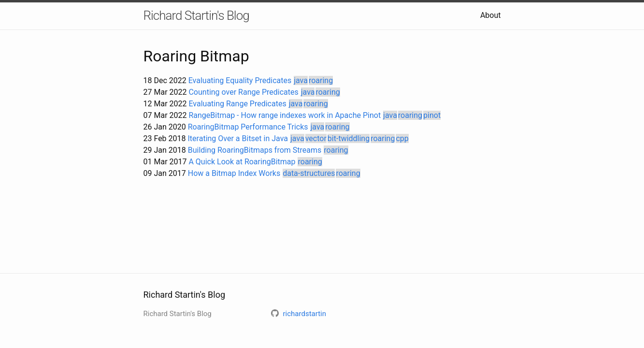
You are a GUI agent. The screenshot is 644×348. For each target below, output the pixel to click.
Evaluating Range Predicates (237, 104)
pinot (432, 115)
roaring (321, 80)
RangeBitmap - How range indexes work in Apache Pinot (285, 115)
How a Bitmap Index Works (234, 173)
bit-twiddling (349, 138)
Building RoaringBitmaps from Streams (255, 150)
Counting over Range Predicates (243, 92)
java (301, 80)
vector (316, 138)
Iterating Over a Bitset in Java (238, 138)
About (491, 15)
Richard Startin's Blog (196, 15)
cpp (402, 138)
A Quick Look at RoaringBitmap (242, 162)
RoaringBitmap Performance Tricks (248, 127)
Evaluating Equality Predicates (240, 80)
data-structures (309, 173)
